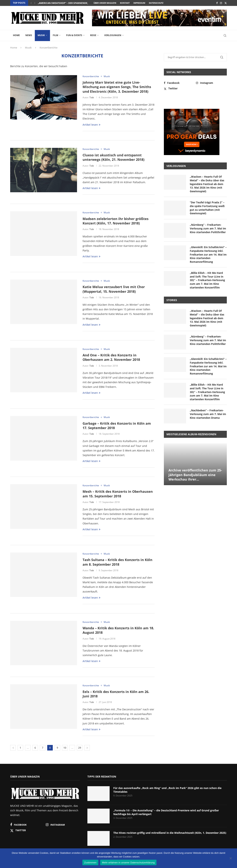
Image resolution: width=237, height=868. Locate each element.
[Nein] (231, 859)
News (29, 35)
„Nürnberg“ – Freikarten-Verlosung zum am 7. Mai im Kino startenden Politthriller (208, 228)
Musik (41, 35)
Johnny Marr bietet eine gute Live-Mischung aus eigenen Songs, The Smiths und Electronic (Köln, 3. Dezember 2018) (117, 87)
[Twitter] (226, 3)
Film (55, 35)
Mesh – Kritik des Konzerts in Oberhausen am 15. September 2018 (118, 494)
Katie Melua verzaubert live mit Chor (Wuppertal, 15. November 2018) (114, 289)
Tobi (92, 97)
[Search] (225, 36)
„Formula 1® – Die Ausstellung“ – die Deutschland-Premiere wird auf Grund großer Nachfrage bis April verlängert (166, 812)
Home (16, 35)
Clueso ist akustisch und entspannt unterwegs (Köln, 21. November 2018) (114, 157)
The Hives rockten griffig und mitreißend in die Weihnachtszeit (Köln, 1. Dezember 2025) (170, 833)
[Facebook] (217, 3)
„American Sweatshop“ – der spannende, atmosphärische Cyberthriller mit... (86, 3)
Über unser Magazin (105, 3)
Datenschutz (156, 3)
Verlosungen (113, 35)
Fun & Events (74, 35)
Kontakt (125, 3)
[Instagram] (221, 3)
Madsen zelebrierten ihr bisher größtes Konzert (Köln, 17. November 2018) (116, 221)
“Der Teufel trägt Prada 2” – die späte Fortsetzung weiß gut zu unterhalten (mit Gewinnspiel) (207, 208)
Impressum (139, 3)
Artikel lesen (91, 125)
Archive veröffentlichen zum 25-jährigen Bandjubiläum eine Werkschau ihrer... (195, 475)
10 (65, 748)
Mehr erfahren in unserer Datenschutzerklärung (128, 863)
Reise (93, 35)
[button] (31, 3)
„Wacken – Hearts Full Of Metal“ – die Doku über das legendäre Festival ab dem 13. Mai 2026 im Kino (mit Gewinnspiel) (207, 184)
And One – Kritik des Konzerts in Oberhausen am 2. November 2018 (111, 357)
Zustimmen (90, 863)
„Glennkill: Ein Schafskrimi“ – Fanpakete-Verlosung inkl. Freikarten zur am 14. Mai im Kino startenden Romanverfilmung (208, 254)
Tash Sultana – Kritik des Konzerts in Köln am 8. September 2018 (117, 562)
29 (80, 748)
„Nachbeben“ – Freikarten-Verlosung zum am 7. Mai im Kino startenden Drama (208, 414)
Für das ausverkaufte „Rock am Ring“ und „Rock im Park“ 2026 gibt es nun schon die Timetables (167, 790)
